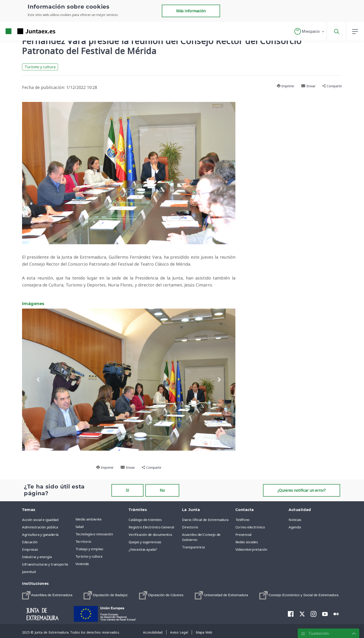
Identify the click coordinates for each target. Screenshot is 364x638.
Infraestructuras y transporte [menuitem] (45, 564)
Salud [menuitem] (80, 527)
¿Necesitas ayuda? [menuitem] (143, 549)
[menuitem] (47, 595)
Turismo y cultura (40, 67)
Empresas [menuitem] (30, 549)
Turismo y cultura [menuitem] (89, 556)
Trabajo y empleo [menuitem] (89, 549)
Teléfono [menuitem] (242, 520)
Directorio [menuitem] (190, 527)
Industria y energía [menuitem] (37, 557)
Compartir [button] (332, 86)
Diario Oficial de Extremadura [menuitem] (205, 520)
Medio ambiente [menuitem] (89, 519)
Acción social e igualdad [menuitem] (40, 520)
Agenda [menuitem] (295, 527)
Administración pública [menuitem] (40, 527)
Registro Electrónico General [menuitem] (151, 527)
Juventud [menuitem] (29, 572)
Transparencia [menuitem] (193, 547)
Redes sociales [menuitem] (247, 542)
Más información (191, 11)
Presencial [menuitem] (244, 534)
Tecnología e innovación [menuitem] (94, 534)
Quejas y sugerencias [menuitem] (145, 542)
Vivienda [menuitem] (82, 564)
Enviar (308, 86)
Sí (127, 490)
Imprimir (285, 86)
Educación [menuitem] (30, 542)
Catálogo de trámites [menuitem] (145, 520)
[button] (310, 31)
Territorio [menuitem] (83, 541)
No (162, 490)
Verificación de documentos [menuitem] (150, 534)
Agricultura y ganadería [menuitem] (40, 534)
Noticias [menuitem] (295, 520)
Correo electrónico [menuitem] (250, 527)
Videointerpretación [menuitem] (251, 549)
